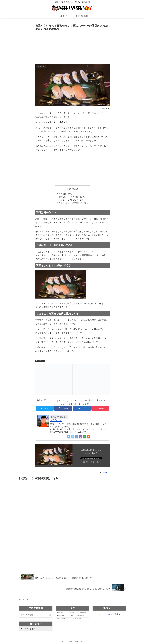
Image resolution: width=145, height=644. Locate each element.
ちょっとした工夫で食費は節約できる (74, 203)
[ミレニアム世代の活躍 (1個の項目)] (79, 616)
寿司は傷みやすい (65, 194)
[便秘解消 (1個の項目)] (82, 619)
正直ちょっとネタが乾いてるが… (72, 200)
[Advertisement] (72, 46)
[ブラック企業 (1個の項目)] (65, 619)
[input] (36, 616)
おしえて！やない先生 (109, 615)
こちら (85, 432)
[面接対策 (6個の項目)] (61, 613)
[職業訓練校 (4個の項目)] (83, 613)
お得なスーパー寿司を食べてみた (72, 197)
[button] (50, 616)
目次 (69, 189)
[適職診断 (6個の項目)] (72, 613)
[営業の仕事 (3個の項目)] (63, 616)
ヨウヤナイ (56, 421)
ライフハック (41, 361)
